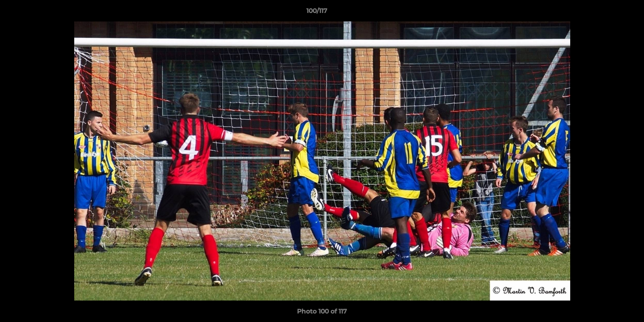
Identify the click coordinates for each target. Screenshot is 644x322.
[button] (606, 13)
